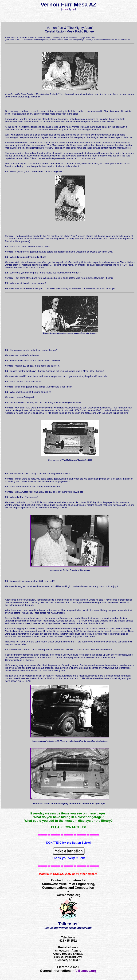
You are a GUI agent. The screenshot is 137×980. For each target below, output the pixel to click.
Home (66, 9)
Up (73, 9)
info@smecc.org (84, 971)
